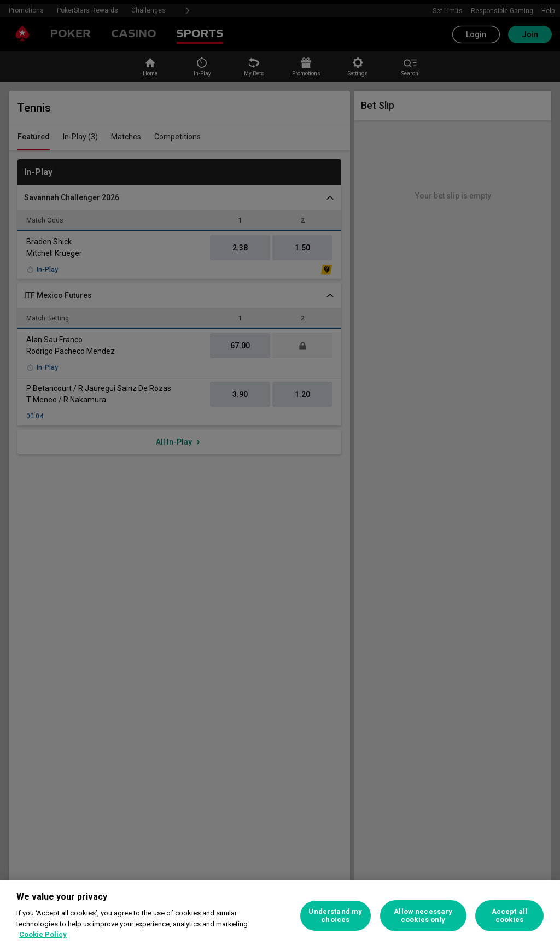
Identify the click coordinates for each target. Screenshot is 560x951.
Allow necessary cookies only (423, 916)
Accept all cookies (509, 916)
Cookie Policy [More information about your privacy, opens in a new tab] (43, 934)
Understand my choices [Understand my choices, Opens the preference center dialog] (335, 916)
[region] (280, 916)
